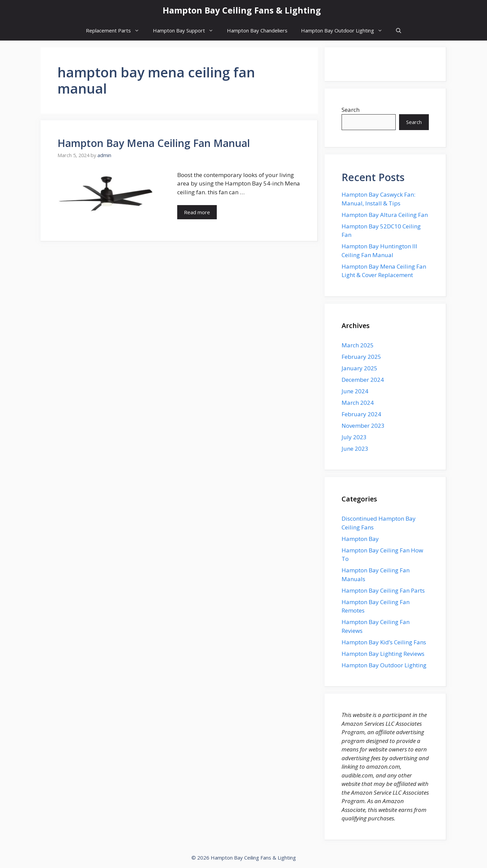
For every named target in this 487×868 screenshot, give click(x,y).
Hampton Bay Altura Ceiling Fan (385, 215)
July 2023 (354, 437)
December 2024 (363, 380)
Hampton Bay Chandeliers (257, 30)
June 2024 (355, 391)
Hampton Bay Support (187, 30)
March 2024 (358, 403)
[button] (399, 30)
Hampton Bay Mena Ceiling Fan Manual (154, 143)
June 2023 (355, 449)
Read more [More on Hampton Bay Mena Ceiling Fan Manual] (197, 212)
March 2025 (358, 345)
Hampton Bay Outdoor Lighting (345, 30)
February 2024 (361, 414)
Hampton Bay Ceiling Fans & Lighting (242, 10)
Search (351, 110)
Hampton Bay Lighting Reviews (383, 654)
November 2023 (363, 426)
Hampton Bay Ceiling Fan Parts (383, 590)
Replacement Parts (116, 30)
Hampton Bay (360, 539)
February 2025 (361, 357)
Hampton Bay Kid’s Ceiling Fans (384, 642)
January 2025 (360, 368)
